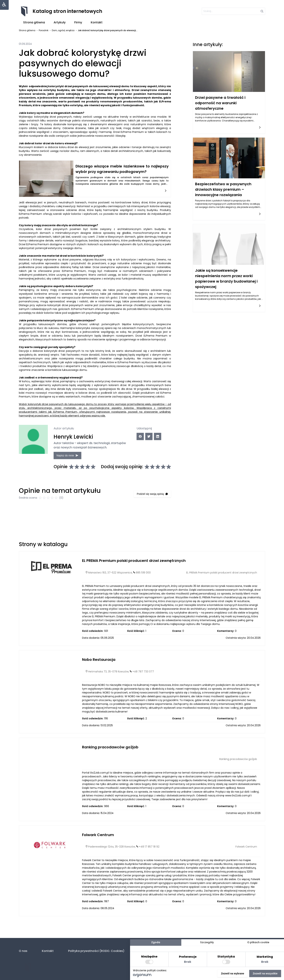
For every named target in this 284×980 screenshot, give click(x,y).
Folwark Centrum (98, 852)
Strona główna (34, 22)
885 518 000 (143, 590)
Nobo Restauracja (99, 677)
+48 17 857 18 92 (149, 864)
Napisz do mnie (78, 453)
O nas (23, 951)
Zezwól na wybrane (233, 973)
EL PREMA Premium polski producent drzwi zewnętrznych (134, 578)
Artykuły (60, 22)
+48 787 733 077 (143, 689)
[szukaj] (233, 11)
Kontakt (97, 22)
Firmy (78, 22)
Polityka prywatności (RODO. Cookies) (96, 951)
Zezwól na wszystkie (265, 973)
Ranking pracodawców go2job (110, 765)
